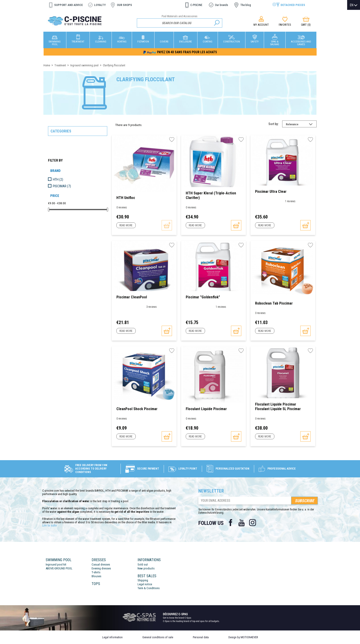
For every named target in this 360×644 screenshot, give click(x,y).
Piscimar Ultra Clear (271, 192)
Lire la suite (50, 525)
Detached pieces (293, 5)
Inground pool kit (56, 564)
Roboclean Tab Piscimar (274, 303)
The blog (246, 5)
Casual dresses (101, 564)
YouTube (242, 523)
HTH (58, 179)
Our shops (124, 5)
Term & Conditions (149, 588)
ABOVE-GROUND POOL (59, 568)
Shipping (143, 580)
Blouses (96, 576)
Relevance (301, 125)
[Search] (180, 23)
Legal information (112, 637)
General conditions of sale (158, 637)
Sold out (143, 564)
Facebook (231, 523)
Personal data (201, 637)
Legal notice (145, 584)
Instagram (253, 523)
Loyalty (100, 5)
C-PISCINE (196, 5)
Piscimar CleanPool (132, 297)
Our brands (221, 5)
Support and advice (69, 5)
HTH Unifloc (126, 198)
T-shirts (96, 572)
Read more (126, 225)
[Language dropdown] (354, 5)
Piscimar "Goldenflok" (203, 297)
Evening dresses (101, 568)
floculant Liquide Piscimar (206, 409)
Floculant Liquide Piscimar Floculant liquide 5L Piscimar (278, 407)
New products (146, 568)
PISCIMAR (62, 186)
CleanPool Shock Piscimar (137, 409)
